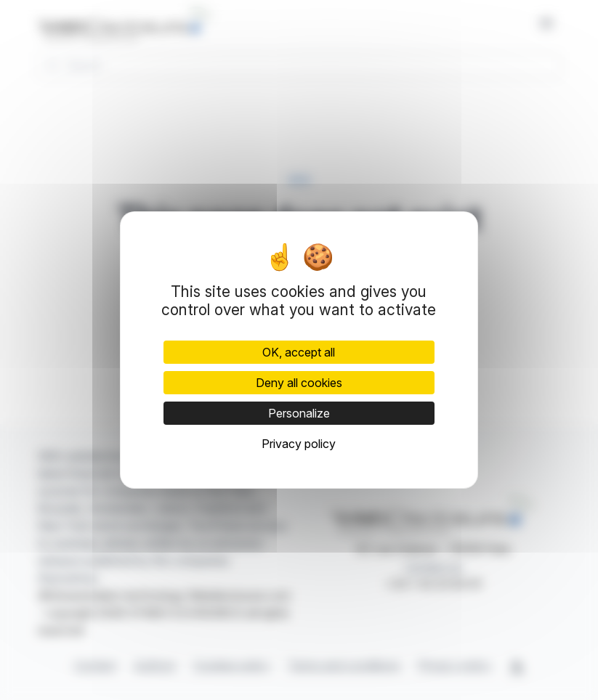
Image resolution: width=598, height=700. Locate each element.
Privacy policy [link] (299, 444)
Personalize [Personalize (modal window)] (299, 413)
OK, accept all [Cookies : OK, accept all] (299, 352)
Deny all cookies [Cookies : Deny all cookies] (299, 383)
